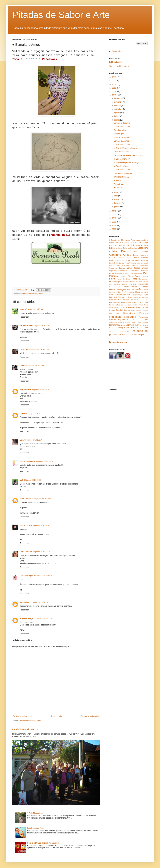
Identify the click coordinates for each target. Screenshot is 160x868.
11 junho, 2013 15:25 (43, 618)
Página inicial (57, 716)
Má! (21, 480)
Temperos (112, 328)
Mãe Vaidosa (25, 389)
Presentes (130, 307)
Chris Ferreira (26, 552)
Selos (134, 322)
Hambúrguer (143, 279)
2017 (114, 81)
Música (132, 292)
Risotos (129, 320)
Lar (129, 284)
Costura (137, 268)
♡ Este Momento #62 (36, 813)
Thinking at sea (123, 328)
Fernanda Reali (26, 325)
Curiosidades (123, 271)
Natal (111, 295)
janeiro (117, 207)
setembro (118, 109)
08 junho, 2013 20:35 (33, 480)
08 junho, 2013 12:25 (38, 413)
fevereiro (118, 203)
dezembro (119, 98)
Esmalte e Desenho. (122, 123)
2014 (114, 92)
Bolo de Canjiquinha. (122, 137)
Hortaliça (126, 282)
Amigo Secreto (131, 243)
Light (146, 284)
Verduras (134, 335)
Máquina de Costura (139, 287)
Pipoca (123, 305)
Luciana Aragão (27, 576)
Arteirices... (118, 180)
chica (22, 309)
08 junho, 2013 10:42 (40, 389)
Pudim (145, 307)
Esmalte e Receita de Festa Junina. (128, 155)
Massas (112, 289)
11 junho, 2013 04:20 (39, 602)
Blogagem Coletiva (30, 294)
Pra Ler (123, 308)
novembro (119, 102)
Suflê (137, 325)
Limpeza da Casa (116, 287)
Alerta (133, 240)
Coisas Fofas (124, 263)
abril (116, 196)
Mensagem (121, 289)
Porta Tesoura (114, 308)
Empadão (119, 273)
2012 (114, 211)
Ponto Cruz (143, 305)
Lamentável (117, 284)
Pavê (123, 302)
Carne (136, 255)
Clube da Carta (115, 260)
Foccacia (145, 276)
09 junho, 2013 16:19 (43, 576)
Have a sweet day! (121, 152)
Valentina (127, 335)
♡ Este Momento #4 (122, 159)
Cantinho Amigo (120, 255)
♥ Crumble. (118, 188)
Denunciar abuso (118, 342)
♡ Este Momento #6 (122, 127)
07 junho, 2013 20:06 (34, 309)
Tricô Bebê (114, 331)
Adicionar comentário (23, 640)
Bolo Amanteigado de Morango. (127, 162)
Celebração (122, 258)
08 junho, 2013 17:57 (33, 440)
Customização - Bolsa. (123, 173)
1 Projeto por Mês (117, 240)
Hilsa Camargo (26, 499)
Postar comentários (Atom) (31, 721)
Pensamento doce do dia (137, 302)
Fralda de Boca (123, 279)
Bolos (125, 251)
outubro (118, 106)
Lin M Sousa (25, 349)
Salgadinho (113, 322)
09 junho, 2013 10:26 (41, 525)
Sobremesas (115, 325)
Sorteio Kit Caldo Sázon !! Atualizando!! (43, 843)
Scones (128, 322)
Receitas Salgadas (123, 317)
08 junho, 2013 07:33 (35, 366)
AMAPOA (120, 243)
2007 (114, 229)
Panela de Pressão (141, 297)
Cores (129, 268)
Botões (135, 252)
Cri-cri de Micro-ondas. (123, 130)
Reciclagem (143, 317)
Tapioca (145, 325)
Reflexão (113, 320)
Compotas (134, 266)
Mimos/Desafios (135, 289)
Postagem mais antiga (90, 716)
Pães (111, 297)
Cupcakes (113, 271)
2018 (114, 77)
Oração (135, 295)
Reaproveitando (136, 310)
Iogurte (145, 282)
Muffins (125, 292)
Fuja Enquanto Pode (36, 828)
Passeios (133, 300)
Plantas (135, 305)
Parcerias (126, 300)
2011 (114, 215)
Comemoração (135, 263)
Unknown (24, 413)
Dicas (112, 273)
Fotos (112, 279)
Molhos (118, 292)
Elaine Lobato (26, 525)
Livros (127, 287)
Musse (138, 292)
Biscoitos (134, 248)
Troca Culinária (124, 331)
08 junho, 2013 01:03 (40, 349)
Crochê (145, 268)
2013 (114, 95)
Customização (134, 271)
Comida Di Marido (122, 266)
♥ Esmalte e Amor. (121, 166)
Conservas (113, 268)
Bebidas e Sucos (116, 248)
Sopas (125, 325)
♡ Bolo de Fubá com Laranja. (126, 148)
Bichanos (126, 248)
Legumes (140, 284)
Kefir (111, 284)
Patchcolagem (114, 302)
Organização (143, 295)
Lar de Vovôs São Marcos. (26, 729)
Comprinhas (144, 266)
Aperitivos (113, 245)
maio (117, 192)
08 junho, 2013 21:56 (42, 499)
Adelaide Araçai (27, 618)
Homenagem (116, 281)
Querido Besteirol (116, 310)
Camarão (144, 252)
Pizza (129, 305)
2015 (114, 88)
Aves (146, 245)
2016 (114, 84)
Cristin (23, 366)
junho (117, 120)
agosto (117, 113)
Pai (116, 297)
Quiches (127, 310)
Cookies (122, 268)
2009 (114, 222)
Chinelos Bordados (140, 258)
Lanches (124, 284)
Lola (22, 440)
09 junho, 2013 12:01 (41, 552)
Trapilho (140, 328)
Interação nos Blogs (136, 282)
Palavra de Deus (125, 297)
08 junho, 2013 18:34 (44, 461)
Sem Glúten (143, 322)
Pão (120, 300)
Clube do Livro (128, 260)
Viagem (141, 335)
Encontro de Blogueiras (133, 273)
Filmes (130, 276)
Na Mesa (144, 292)
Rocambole (137, 320)
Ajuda (128, 240)
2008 (114, 225)
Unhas (41, 294)
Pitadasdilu (117, 62)
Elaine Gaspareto (27, 461)
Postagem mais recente (23, 716)
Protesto (139, 307)
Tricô (146, 328)
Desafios (144, 271)
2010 (114, 218)
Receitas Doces (135, 313)
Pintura (118, 305)
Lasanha (133, 284)
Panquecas (113, 300)
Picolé (111, 305)
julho (117, 116)
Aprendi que (119, 134)
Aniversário (143, 243)
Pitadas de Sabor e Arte (61, 15)
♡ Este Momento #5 (122, 145)
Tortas (133, 328)
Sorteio (131, 325)
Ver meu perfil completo (119, 66)
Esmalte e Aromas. (122, 141)
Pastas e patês (143, 300)
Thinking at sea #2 (121, 177)
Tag (141, 325)
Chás (129, 258)
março (117, 199)
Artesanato (136, 245)
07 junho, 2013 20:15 (43, 325)
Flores (137, 276)
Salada (145, 320)
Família (124, 276)
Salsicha (121, 322)
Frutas (134, 279)
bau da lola (25, 602)
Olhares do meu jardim (123, 295)
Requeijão (121, 320)
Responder (24, 317)
